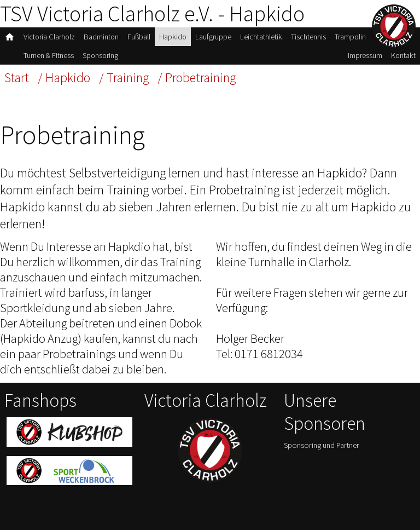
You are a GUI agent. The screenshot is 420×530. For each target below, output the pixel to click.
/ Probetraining (197, 77)
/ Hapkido (64, 77)
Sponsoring (100, 55)
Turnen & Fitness (49, 55)
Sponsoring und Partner (322, 445)
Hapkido (173, 37)
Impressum (365, 55)
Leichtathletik (261, 37)
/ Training (124, 77)
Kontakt (403, 55)
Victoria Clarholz (49, 37)
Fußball (139, 37)
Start (17, 77)
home (10, 37)
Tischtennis (308, 37)
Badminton (101, 37)
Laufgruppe (213, 37)
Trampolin (350, 37)
